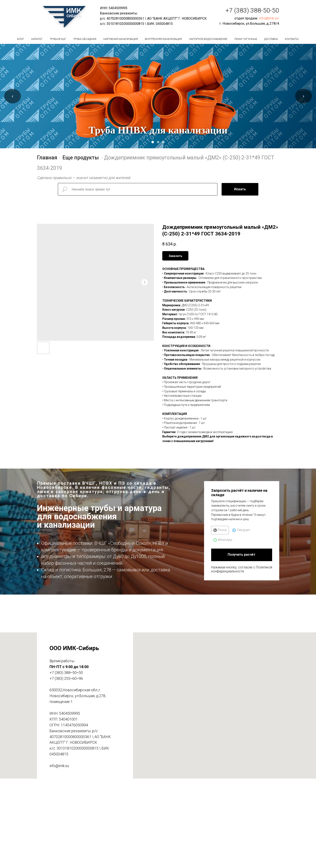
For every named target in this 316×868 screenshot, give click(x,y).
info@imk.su (269, 18)
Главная (47, 158)
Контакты (292, 39)
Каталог (37, 39)
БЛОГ (21, 39)
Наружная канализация (121, 39)
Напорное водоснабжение (208, 39)
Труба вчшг (58, 39)
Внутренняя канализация (163, 39)
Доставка (271, 39)
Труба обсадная (85, 39)
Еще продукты (81, 158)
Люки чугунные (246, 39)
